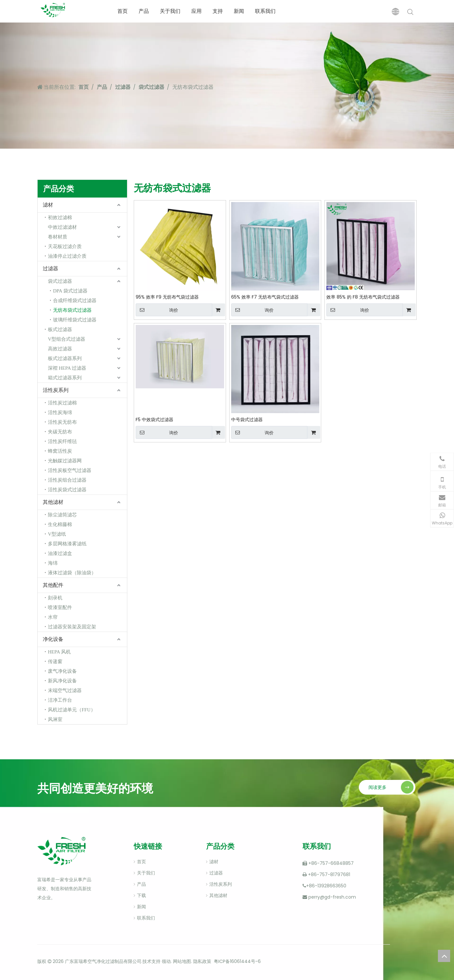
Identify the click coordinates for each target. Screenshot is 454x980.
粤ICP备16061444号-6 (237, 961)
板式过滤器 (60, 329)
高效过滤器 (60, 349)
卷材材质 (58, 237)
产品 (144, 11)
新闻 (239, 11)
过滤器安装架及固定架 (72, 627)
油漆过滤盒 (60, 553)
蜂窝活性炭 (60, 451)
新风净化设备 (62, 681)
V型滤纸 (57, 534)
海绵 (53, 563)
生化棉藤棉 (60, 524)
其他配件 (53, 585)
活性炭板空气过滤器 (70, 470)
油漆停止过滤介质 (67, 256)
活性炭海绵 (60, 412)
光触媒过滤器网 (65, 461)
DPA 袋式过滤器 (70, 291)
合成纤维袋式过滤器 (75, 300)
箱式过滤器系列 (65, 378)
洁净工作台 (60, 700)
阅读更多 (377, 787)
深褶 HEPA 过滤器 (67, 368)
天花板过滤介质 (65, 246)
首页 (123, 11)
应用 (196, 11)
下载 (141, 895)
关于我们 (170, 11)
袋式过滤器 (60, 281)
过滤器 (50, 268)
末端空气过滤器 (65, 690)
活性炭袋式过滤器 (67, 490)
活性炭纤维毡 (62, 441)
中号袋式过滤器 (247, 420)
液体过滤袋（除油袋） (72, 573)
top (444, 956)
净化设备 (53, 639)
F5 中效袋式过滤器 (154, 420)
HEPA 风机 (59, 652)
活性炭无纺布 (62, 422)
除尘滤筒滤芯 (62, 515)
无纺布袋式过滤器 (72, 310)
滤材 (48, 205)
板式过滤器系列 (65, 358)
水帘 (53, 617)
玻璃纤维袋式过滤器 (75, 320)
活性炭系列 (56, 390)
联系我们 (265, 11)
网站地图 (182, 961)
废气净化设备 (62, 671)
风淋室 (55, 719)
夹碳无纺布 (60, 432)
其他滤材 (53, 502)
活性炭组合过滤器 (67, 480)
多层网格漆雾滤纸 (67, 544)
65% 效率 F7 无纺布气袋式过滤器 (265, 297)
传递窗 (55, 661)
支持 (218, 11)
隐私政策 (202, 961)
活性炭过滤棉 (62, 403)
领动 (166, 961)
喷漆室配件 (60, 607)
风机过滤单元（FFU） (72, 710)
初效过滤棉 (60, 217)
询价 (157, 310)
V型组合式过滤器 (67, 339)
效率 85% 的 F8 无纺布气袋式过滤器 (363, 297)
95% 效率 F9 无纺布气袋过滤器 (167, 297)
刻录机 (55, 598)
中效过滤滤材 (62, 227)
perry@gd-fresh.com (332, 897)
